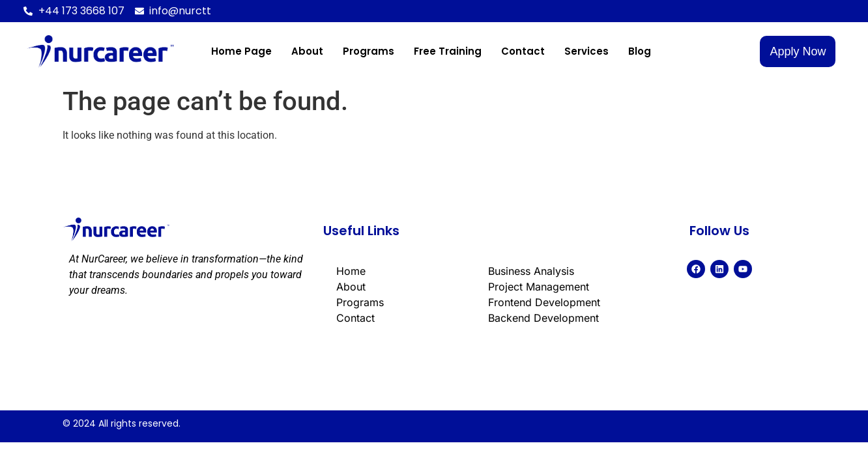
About (307, 51)
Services (586, 51)
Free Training (448, 51)
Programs (369, 51)
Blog (640, 51)
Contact (523, 51)
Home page (241, 51)
